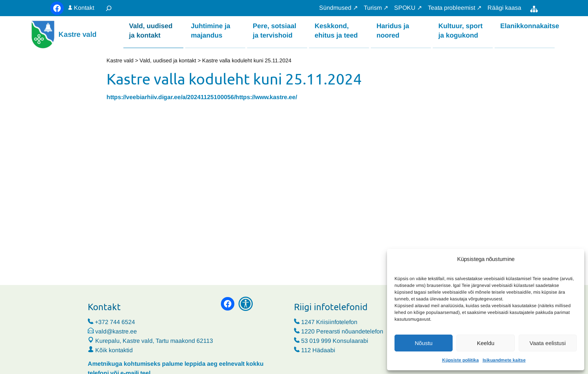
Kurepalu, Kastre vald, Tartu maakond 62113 (150, 341)
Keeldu (486, 343)
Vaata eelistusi (547, 343)
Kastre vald (77, 34)
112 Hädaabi (318, 350)
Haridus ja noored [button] (393, 30)
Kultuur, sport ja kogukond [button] (460, 30)
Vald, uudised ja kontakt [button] (151, 30)
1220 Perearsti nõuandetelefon (342, 331)
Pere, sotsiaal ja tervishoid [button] (274, 30)
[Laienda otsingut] (109, 8)
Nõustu (424, 343)
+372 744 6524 (115, 322)
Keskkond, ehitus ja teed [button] (336, 30)
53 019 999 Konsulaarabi (335, 341)
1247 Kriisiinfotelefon (329, 322)
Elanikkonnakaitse (527, 26)
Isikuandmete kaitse (504, 360)
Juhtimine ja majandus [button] (211, 30)
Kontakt (84, 8)
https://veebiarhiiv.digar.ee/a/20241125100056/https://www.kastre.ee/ (202, 97)
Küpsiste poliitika (460, 360)
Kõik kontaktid (114, 350)
